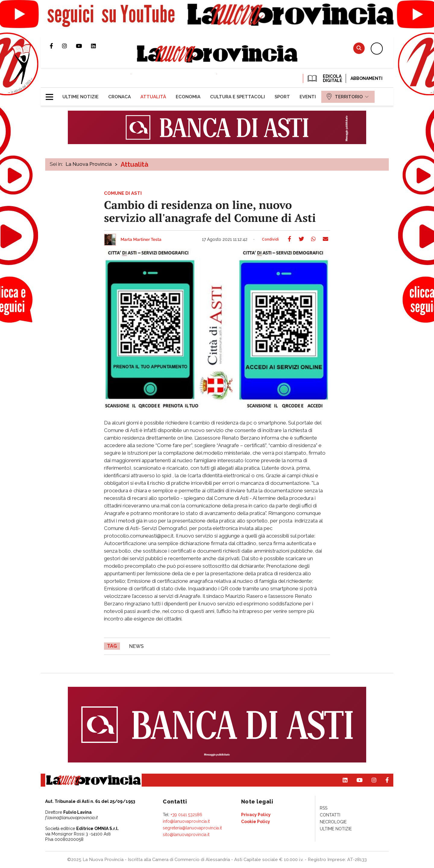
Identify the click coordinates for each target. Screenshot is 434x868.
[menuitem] (80, 97)
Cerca (359, 48)
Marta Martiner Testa (141, 240)
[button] (52, 94)
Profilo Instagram (69, 46)
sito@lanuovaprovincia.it (186, 835)
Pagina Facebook (56, 46)
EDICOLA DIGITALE (324, 78)
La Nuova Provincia (89, 164)
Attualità (134, 164)
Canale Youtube (83, 46)
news (136, 646)
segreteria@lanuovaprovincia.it (192, 828)
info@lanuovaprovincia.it (186, 821)
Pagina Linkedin (98, 46)
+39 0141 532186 (186, 815)
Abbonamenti (366, 78)
